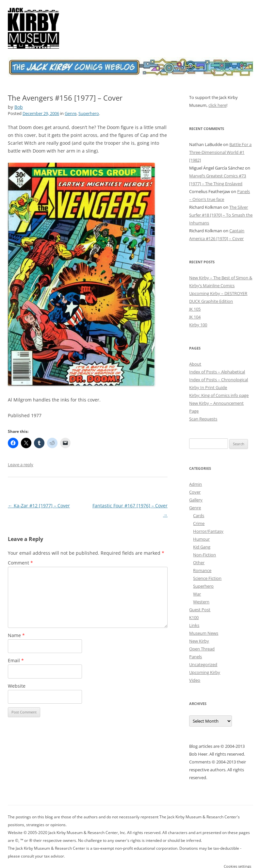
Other (199, 563)
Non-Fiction (204, 555)
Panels (196, 657)
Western (201, 602)
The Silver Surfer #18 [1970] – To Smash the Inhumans (221, 215)
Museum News (204, 633)
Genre (71, 113)
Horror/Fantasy (208, 531)
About (195, 364)
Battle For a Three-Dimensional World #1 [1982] (220, 152)
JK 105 (195, 309)
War (197, 594)
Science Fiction (207, 578)
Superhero (89, 113)
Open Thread (202, 649)
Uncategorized (203, 664)
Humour (201, 539)
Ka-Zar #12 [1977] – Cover (39, 506)
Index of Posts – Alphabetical (217, 372)
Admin (196, 484)
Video (195, 680)
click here (217, 105)
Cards (199, 516)
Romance (202, 570)
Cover (195, 492)
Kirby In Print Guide (208, 387)
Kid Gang (202, 547)
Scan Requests (203, 419)
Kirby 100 (198, 325)
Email (16, 660)
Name (16, 635)
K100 (194, 617)
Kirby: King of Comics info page (219, 395)
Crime (199, 523)
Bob (19, 107)
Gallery (196, 500)
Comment (20, 563)
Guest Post (200, 610)
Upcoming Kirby (205, 672)
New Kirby (199, 641)
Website (17, 686)
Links (194, 625)
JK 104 (195, 317)
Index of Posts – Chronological (219, 380)
